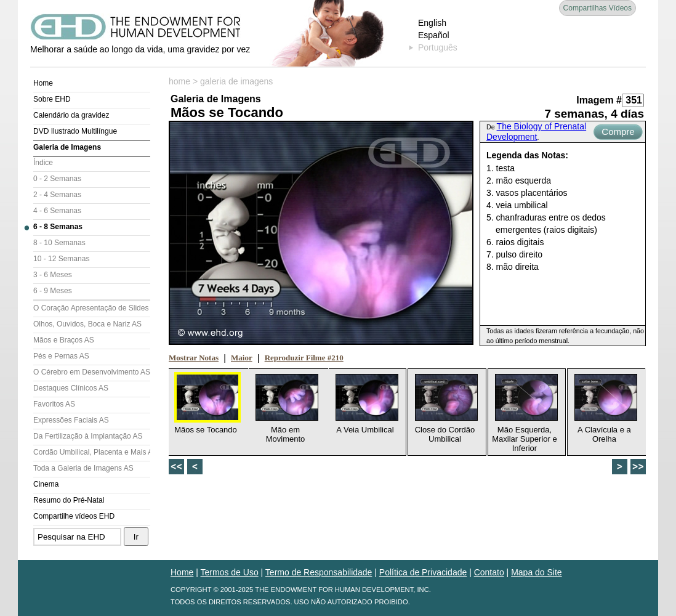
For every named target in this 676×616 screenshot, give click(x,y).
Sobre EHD (52, 99)
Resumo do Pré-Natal (69, 500)
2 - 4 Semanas (57, 195)
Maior (242, 358)
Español (434, 35)
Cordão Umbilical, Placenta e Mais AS (92, 452)
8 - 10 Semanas (59, 243)
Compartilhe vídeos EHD (74, 516)
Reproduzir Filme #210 (304, 358)
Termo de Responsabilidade (319, 572)
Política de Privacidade (423, 572)
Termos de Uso (230, 572)
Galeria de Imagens (67, 147)
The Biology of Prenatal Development (536, 132)
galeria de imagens (236, 81)
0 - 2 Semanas (57, 179)
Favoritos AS (54, 404)
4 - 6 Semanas (57, 211)
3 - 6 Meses (53, 275)
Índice (43, 163)
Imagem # (599, 100)
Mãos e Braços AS (64, 340)
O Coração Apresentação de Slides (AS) (92, 308)
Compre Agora (618, 133)
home (179, 81)
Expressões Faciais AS (71, 420)
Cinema (46, 484)
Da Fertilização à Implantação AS (88, 436)
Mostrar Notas (194, 358)
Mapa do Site (537, 572)
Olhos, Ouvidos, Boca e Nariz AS (87, 324)
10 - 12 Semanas (61, 259)
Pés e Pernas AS (61, 356)
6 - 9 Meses (53, 291)
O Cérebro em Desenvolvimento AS (92, 372)
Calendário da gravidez (71, 115)
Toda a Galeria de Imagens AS (83, 468)
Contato (489, 572)
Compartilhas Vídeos (598, 8)
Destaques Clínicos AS (71, 388)
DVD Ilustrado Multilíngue (75, 131)
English (432, 23)
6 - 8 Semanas (58, 227)
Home (43, 83)
